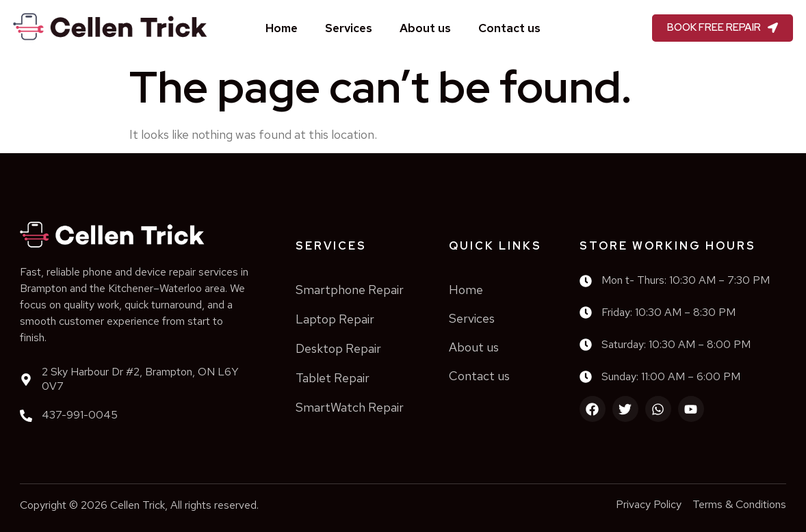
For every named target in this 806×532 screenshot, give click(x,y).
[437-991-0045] (26, 416)
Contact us (509, 28)
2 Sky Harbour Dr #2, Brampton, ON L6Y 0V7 (140, 379)
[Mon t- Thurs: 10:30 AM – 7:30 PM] (586, 281)
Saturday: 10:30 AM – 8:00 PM (676, 344)
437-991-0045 (80, 415)
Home (282, 28)
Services (349, 28)
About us (425, 28)
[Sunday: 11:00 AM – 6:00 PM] (586, 377)
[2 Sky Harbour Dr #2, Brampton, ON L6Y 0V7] (26, 380)
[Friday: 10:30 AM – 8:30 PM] (586, 312)
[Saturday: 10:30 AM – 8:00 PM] (586, 345)
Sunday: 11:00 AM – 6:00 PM (671, 376)
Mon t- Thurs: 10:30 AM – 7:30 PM (686, 280)
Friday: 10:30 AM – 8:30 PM (668, 312)
